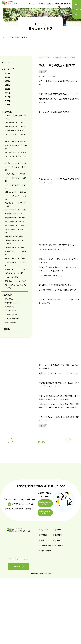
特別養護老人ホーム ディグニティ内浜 (16, 242)
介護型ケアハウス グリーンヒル (16, 163)
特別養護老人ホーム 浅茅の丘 (15, 218)
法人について (34, 4)
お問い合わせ (45, 551)
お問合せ (76, 4)
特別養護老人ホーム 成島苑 (15, 273)
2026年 (8, 73)
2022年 (8, 89)
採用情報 (56, 4)
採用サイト (76, 11)
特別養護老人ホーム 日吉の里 (16, 226)
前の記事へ (11, 442)
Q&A (62, 4)
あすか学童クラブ (11, 311)
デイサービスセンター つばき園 (16, 180)
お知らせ (67, 4)
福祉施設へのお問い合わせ (45, 503)
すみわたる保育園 (11, 315)
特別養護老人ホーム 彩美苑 (15, 258)
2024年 (8, 81)
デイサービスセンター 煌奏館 (16, 210)
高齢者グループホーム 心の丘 (16, 281)
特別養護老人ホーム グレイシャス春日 (16, 287)
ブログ (60, 8)
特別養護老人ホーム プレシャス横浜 (16, 204)
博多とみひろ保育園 (12, 319)
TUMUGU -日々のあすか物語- (46, 545)
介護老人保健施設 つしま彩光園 (16, 264)
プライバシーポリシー (23, 559)
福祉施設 (42, 4)
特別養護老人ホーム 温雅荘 (15, 214)
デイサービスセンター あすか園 (16, 169)
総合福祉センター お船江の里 (16, 192)
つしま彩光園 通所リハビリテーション (16, 158)
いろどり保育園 (11, 323)
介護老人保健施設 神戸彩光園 (15, 174)
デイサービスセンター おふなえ (16, 197)
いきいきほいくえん (12, 303)
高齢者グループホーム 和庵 (15, 269)
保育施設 (49, 4)
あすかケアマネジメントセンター (16, 136)
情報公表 (11, 559)
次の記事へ (70, 442)
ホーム (5, 37)
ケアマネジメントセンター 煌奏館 (16, 147)
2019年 (8, 101)
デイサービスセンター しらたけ (16, 186)
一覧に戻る (40, 442)
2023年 (8, 85)
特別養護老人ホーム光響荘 (14, 236)
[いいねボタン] (41, 72)
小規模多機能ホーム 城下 (14, 123)
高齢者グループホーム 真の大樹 (16, 253)
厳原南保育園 (10, 307)
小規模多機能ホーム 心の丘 (15, 130)
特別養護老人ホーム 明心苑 (15, 222)
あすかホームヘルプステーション (16, 231)
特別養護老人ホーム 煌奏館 (15, 247)
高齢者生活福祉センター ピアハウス (16, 117)
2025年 (8, 77)
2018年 (8, 105)
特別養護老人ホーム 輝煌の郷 (16, 152)
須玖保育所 (9, 299)
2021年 (8, 93)
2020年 (8, 97)
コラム (68, 8)
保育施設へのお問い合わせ (45, 512)
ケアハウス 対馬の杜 (13, 277)
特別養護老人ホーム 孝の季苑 (15, 126)
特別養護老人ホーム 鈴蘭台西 (16, 141)
